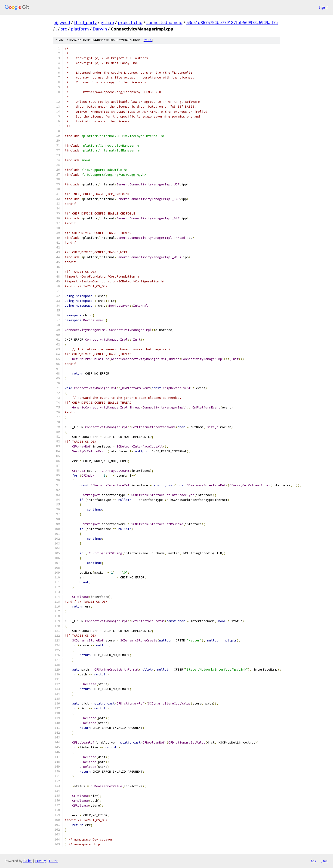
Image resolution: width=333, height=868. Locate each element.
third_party (85, 22)
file (148, 40)
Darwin (100, 29)
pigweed (62, 22)
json (325, 861)
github (107, 22)
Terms (53, 861)
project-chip (130, 22)
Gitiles (28, 861)
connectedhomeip (164, 22)
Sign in (324, 7)
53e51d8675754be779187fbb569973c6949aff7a (232, 22)
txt (314, 861)
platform (80, 29)
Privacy (40, 861)
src (64, 29)
